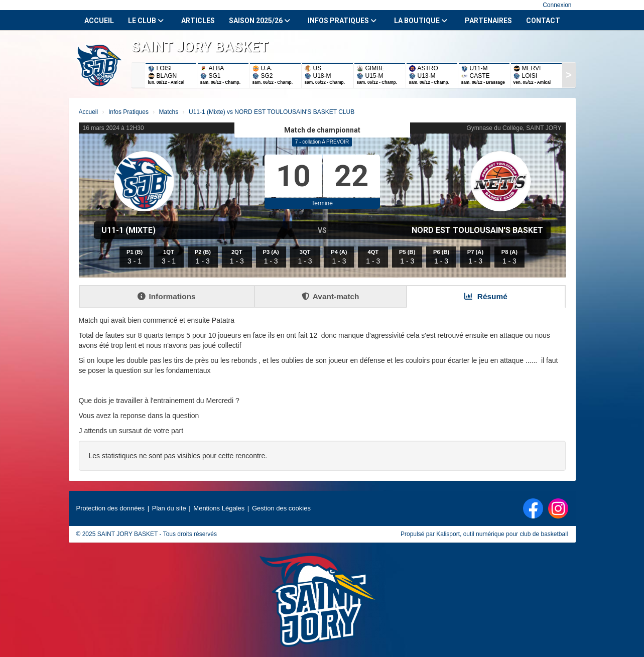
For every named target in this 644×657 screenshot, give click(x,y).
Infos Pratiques (342, 21)
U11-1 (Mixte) (128, 230)
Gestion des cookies (281, 508)
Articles (198, 21)
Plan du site (169, 508)
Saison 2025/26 (260, 21)
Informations (166, 296)
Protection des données (111, 508)
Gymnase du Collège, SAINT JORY (514, 128)
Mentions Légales (219, 508)
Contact (543, 21)
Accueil (99, 21)
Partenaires (488, 21)
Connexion (557, 5)
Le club (146, 21)
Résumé (486, 296)
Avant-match (331, 296)
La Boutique (421, 21)
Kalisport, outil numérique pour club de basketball (502, 534)
